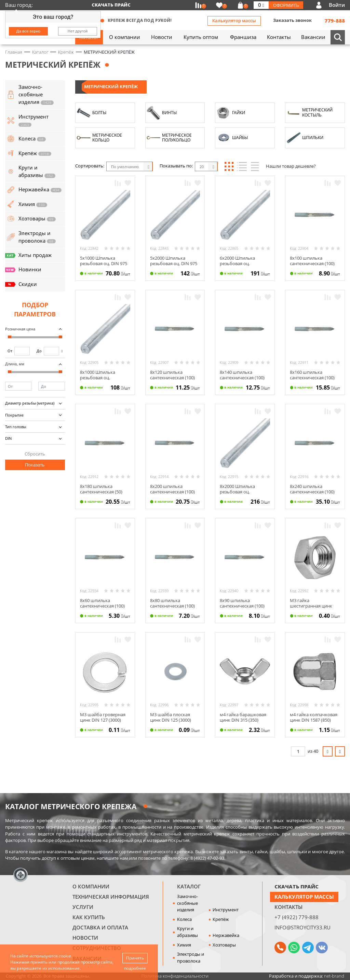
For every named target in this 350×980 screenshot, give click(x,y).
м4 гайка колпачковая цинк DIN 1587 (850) (314, 717)
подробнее (135, 968)
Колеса (184, 919)
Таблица (255, 166)
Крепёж (221, 919)
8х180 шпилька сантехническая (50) (101, 489)
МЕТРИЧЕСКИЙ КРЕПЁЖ (111, 86)
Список (242, 166)
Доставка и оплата (100, 927)
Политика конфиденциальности (175, 976)
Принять (135, 958)
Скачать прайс (111, 5)
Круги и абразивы (187, 932)
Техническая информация (111, 897)
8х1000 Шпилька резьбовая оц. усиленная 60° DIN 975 (104, 377)
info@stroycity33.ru (302, 927)
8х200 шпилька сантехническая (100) (172, 489)
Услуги (83, 907)
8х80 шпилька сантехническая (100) (172, 603)
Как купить (89, 917)
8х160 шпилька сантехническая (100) (312, 375)
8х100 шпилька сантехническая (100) (312, 261)
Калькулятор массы (234, 21)
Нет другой (78, 31)
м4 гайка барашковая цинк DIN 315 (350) (243, 717)
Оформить (286, 5)
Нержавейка (226, 935)
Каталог (189, 886)
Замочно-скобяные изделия (187, 903)
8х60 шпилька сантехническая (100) (102, 603)
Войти (337, 5)
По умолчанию (125, 167)
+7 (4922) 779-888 (297, 917)
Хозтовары (224, 945)
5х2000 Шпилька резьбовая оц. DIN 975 (174, 261)
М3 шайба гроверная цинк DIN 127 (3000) (103, 717)
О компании (91, 886)
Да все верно (29, 31)
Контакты (288, 907)
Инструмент (226, 910)
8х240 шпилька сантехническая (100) (312, 489)
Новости (85, 938)
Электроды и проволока (191, 957)
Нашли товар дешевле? (291, 166)
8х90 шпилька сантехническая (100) (242, 603)
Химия (184, 945)
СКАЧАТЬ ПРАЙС (297, 886)
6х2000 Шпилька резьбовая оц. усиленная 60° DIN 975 (243, 263)
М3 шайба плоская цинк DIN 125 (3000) (171, 717)
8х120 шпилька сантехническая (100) (172, 375)
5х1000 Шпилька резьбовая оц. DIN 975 (104, 261)
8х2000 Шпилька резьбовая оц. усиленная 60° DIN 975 (243, 492)
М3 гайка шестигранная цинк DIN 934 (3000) (311, 606)
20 (202, 167)
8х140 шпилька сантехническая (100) (242, 375)
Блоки (229, 166)
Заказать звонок (292, 20)
